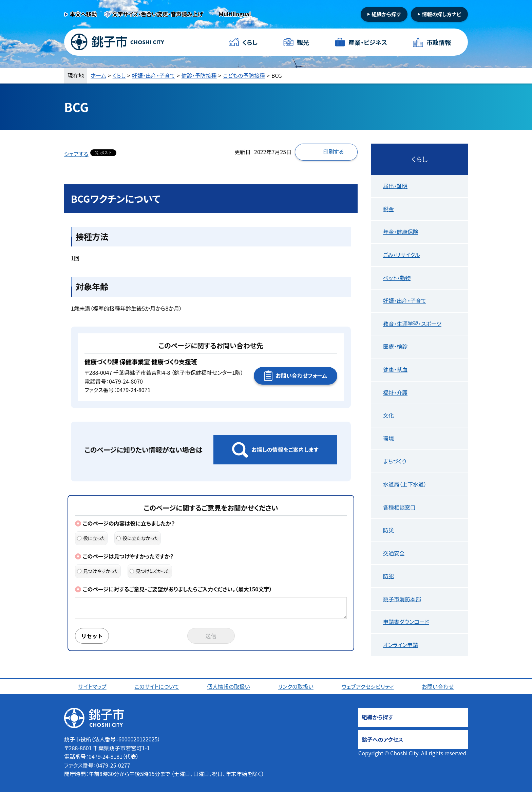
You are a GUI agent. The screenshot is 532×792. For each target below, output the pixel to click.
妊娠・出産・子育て (154, 75)
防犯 (388, 576)
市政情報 (439, 42)
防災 (388, 530)
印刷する (333, 151)
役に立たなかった (138, 538)
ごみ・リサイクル (402, 255)
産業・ (368, 42)
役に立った (91, 538)
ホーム (98, 75)
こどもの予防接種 (244, 75)
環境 (388, 438)
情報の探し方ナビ (441, 14)
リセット (92, 636)
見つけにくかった (150, 571)
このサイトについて (157, 686)
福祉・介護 (395, 392)
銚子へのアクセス (382, 739)
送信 (211, 636)
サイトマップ (92, 686)
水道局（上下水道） (405, 484)
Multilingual (235, 14)
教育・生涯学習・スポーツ (412, 324)
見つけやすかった (98, 571)
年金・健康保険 (401, 232)
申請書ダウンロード (406, 622)
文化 (388, 415)
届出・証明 (395, 186)
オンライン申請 (401, 645)
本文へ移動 (83, 14)
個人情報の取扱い (229, 686)
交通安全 (394, 553)
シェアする (76, 154)
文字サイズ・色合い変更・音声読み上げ (158, 14)
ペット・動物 (397, 278)
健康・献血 (395, 369)
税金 (388, 209)
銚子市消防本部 (402, 599)
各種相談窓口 (399, 507)
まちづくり (395, 461)
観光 (303, 42)
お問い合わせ (438, 686)
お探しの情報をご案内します (285, 449)
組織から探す (386, 14)
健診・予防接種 (199, 75)
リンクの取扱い (296, 686)
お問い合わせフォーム (301, 375)
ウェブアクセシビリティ (368, 686)
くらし (250, 42)
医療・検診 (395, 346)
